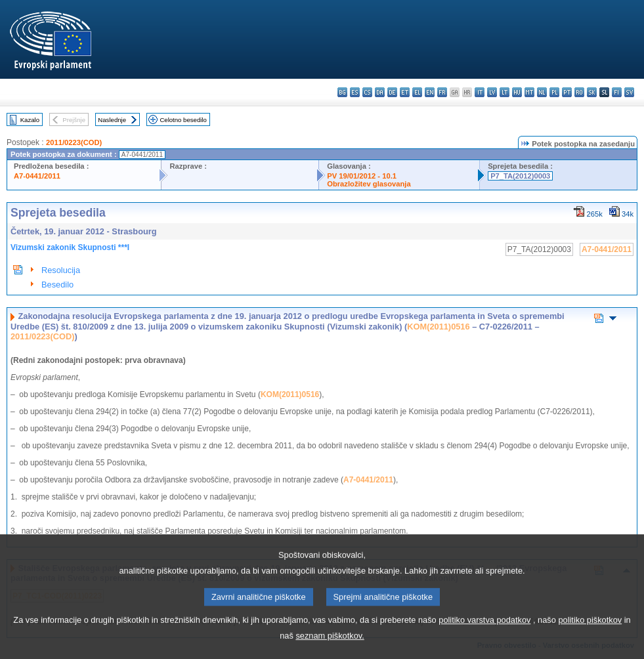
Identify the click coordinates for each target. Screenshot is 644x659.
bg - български (342, 92)
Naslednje (112, 120)
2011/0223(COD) (74, 142)
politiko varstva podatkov (484, 630)
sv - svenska (629, 92)
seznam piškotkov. (330, 646)
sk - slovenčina (592, 92)
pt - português (567, 92)
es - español (355, 92)
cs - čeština (367, 92)
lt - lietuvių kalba (504, 92)
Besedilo (57, 285)
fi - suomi (617, 92)
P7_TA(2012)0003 (520, 176)
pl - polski (554, 92)
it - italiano (480, 92)
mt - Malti (529, 92)
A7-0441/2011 (37, 176)
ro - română (579, 92)
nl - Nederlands (542, 92)
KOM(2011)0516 (438, 327)
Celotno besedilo (183, 120)
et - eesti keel (405, 92)
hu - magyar (517, 92)
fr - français (442, 92)
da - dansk (380, 92)
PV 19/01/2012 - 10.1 (362, 176)
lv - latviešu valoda (492, 92)
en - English (430, 92)
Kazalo (30, 120)
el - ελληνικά (417, 92)
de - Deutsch (392, 92)
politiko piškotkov (590, 630)
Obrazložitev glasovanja (369, 184)
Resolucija (61, 270)
